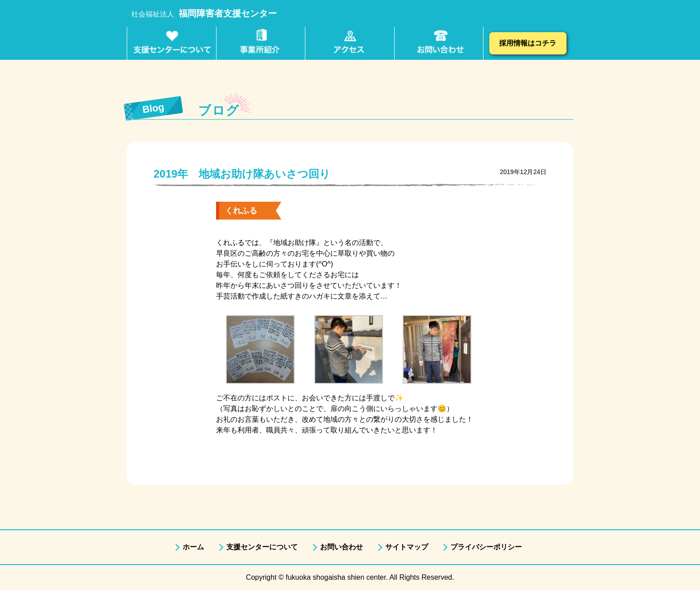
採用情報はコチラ (528, 43)
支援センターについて (262, 547)
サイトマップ (407, 547)
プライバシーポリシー (486, 547)
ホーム (193, 547)
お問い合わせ (342, 547)
